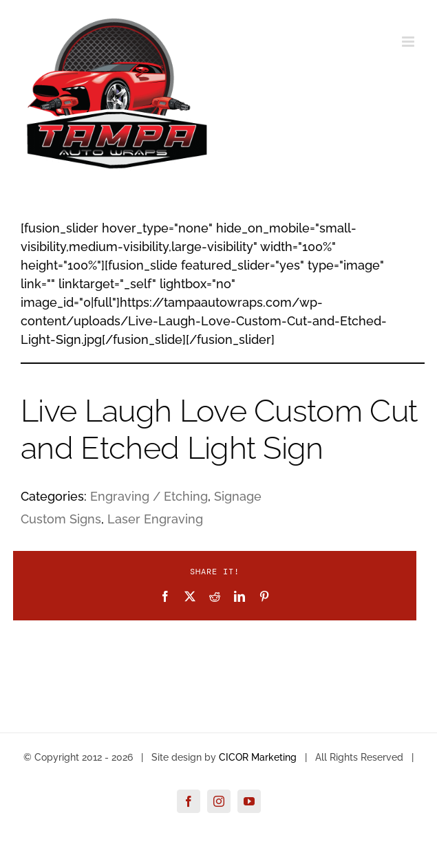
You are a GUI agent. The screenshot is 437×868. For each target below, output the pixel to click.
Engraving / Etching (149, 496)
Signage (238, 496)
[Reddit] (215, 596)
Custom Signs (61, 519)
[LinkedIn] (239, 596)
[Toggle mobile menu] (409, 42)
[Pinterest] (264, 596)
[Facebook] (165, 596)
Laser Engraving (155, 519)
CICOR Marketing (258, 757)
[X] (190, 596)
